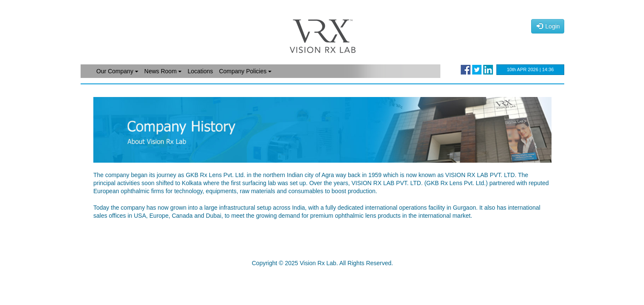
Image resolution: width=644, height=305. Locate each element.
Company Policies (245, 71)
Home (89, 71)
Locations (200, 71)
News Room (163, 71)
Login (548, 26)
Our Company (117, 71)
